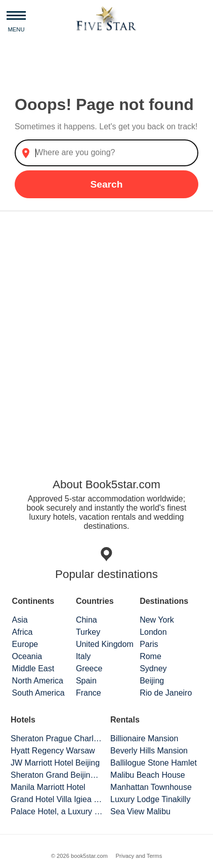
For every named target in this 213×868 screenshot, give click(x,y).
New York (157, 620)
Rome (151, 656)
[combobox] (106, 153)
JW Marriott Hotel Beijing (55, 763)
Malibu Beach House (148, 775)
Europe (25, 644)
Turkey (88, 632)
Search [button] (106, 184)
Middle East (33, 668)
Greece (89, 668)
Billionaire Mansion (144, 738)
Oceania (27, 656)
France (89, 693)
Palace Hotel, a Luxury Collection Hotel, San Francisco (57, 811)
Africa (23, 632)
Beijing (152, 681)
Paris (149, 644)
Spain (86, 681)
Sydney (153, 668)
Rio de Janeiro (166, 693)
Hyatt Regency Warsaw (53, 751)
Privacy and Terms (139, 856)
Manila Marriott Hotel (48, 787)
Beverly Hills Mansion (149, 751)
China (87, 620)
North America (38, 681)
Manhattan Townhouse (151, 787)
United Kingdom (105, 644)
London (153, 632)
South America (38, 693)
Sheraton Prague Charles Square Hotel (57, 738)
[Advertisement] (106, 334)
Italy (83, 656)
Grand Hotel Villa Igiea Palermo (57, 799)
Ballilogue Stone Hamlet (154, 763)
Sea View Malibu (140, 811)
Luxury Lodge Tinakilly (150, 799)
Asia (20, 620)
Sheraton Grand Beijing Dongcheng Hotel (57, 775)
